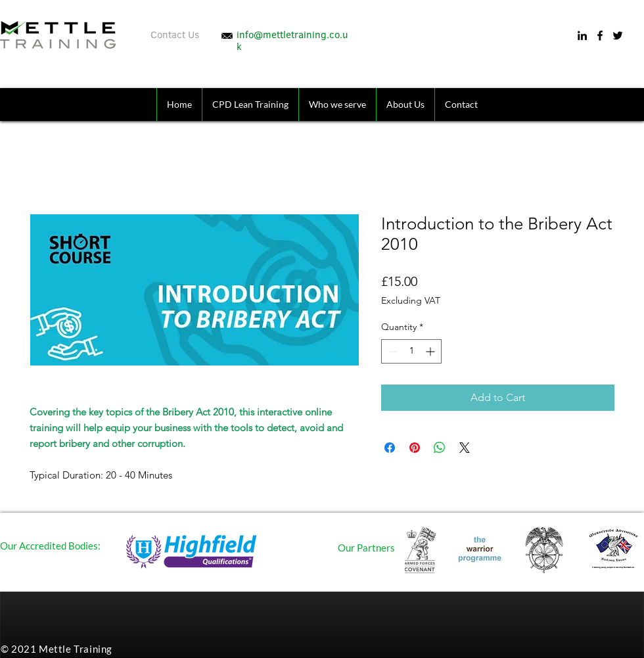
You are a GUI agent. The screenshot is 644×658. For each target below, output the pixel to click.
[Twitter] (618, 35)
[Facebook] (600, 35)
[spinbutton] (411, 351)
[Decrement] (391, 351)
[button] (337, 105)
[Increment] (431, 351)
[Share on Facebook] (390, 448)
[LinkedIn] (582, 35)
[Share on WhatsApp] (440, 448)
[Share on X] (465, 448)
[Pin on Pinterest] (415, 448)
